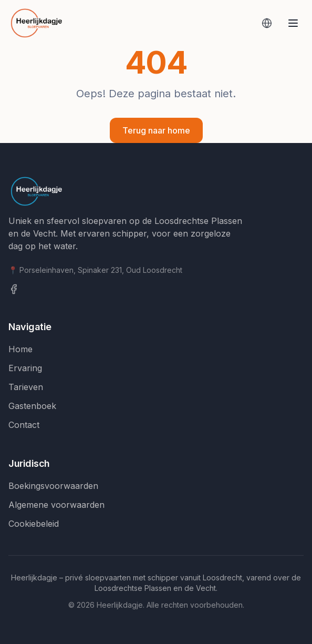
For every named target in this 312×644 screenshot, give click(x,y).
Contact (24, 425)
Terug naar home (156, 130)
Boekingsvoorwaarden (53, 486)
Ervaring (25, 368)
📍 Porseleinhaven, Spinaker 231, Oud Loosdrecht (95, 270)
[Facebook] (156, 289)
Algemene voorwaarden (56, 505)
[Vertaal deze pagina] (267, 23)
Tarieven (26, 387)
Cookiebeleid (34, 524)
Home (20, 349)
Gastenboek (32, 406)
